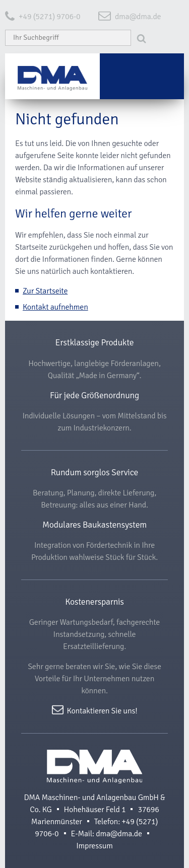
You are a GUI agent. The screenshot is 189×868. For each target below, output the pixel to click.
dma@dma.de (138, 17)
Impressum (94, 846)
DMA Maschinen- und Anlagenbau (94, 767)
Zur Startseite (45, 291)
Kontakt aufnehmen (55, 307)
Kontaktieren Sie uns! (102, 710)
